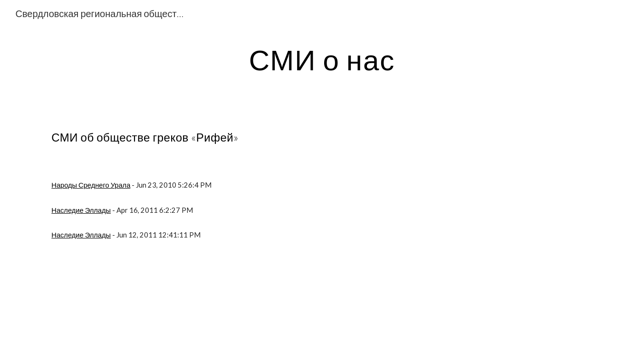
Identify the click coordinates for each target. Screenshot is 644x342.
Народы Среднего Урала (91, 185)
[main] (322, 59)
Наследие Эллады (81, 210)
